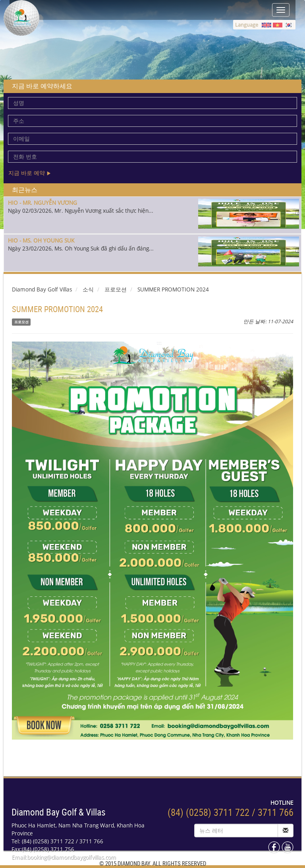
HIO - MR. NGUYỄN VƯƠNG (42, 203)
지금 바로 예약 (30, 173)
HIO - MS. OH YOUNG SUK (41, 240)
